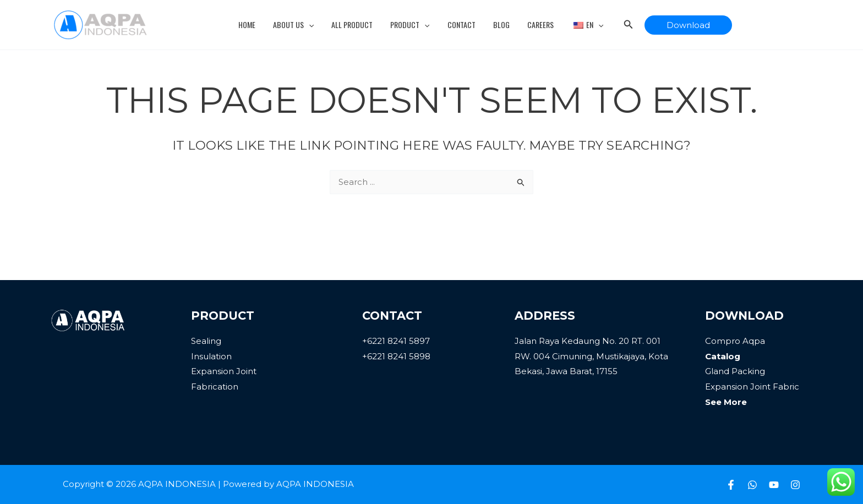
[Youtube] (774, 485)
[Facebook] (731, 485)
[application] (314, 25)
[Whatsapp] (752, 485)
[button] (679, 25)
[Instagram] (795, 485)
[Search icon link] (620, 26)
